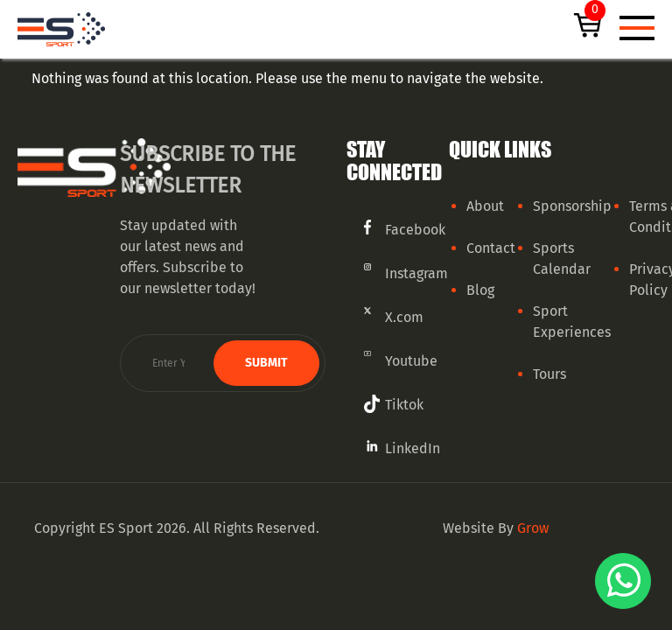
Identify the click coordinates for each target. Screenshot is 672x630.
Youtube (411, 361)
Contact (491, 248)
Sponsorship (572, 206)
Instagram (416, 273)
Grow (533, 528)
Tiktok (404, 405)
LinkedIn (413, 448)
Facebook (415, 230)
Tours (549, 374)
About (485, 206)
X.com (404, 317)
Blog (480, 290)
